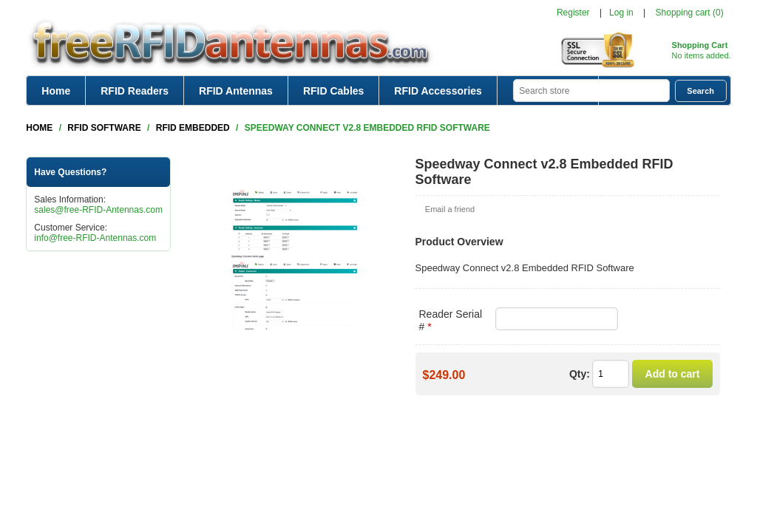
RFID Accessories (438, 91)
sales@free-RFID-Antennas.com (98, 210)
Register (573, 13)
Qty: (580, 374)
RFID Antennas (236, 91)
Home (56, 91)
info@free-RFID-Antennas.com (95, 238)
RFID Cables (333, 91)
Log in (621, 13)
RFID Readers (135, 91)
